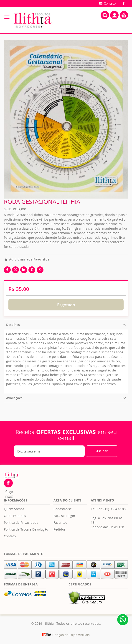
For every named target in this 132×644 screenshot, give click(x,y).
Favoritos (60, 522)
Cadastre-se (63, 509)
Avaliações (14, 398)
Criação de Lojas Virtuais (66, 635)
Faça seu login (64, 516)
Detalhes (13, 325)
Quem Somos (14, 509)
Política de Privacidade (21, 522)
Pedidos (60, 529)
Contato (10, 536)
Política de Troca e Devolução (26, 529)
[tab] (66, 325)
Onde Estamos (15, 516)
